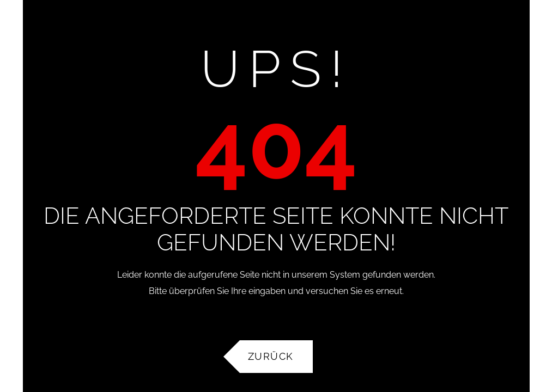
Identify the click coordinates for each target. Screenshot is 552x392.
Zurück (271, 358)
